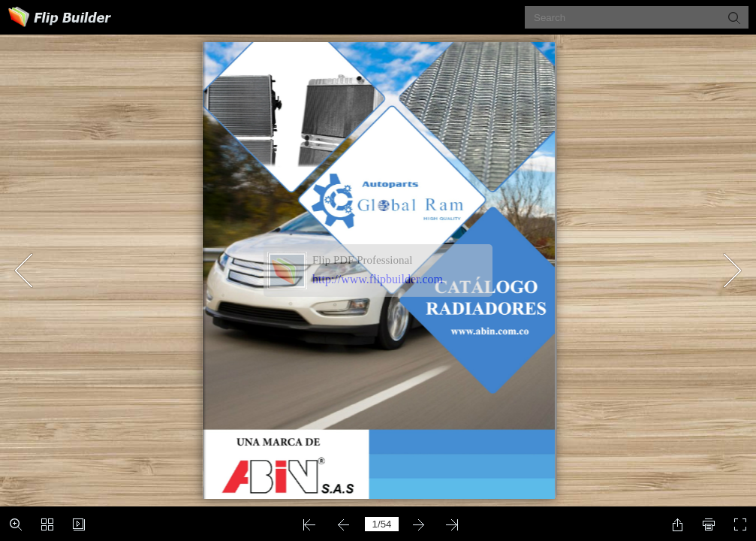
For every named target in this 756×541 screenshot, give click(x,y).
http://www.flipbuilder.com (378, 279)
